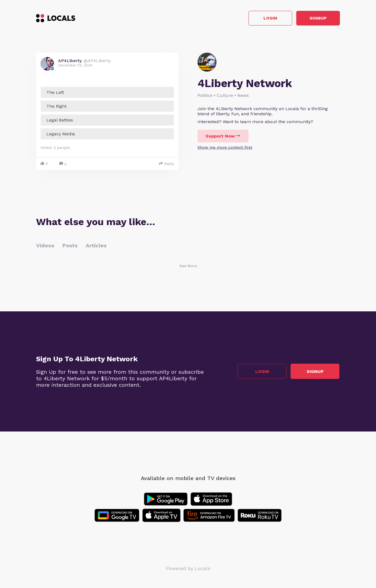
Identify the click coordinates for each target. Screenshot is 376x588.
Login (263, 19)
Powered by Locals (188, 569)
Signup (316, 19)
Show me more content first (225, 148)
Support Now (223, 137)
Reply (167, 164)
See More (188, 266)
